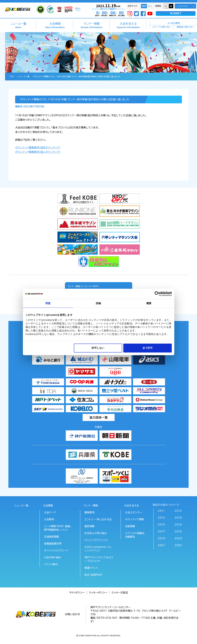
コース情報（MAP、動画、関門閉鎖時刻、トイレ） (58, 528)
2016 (178, 525)
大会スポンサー (133, 512)
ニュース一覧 (18, 25)
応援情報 (130, 526)
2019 (162, 538)
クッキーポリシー (98, 593)
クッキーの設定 (120, 593)
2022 (178, 545)
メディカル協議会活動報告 (135, 535)
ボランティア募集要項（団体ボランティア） (38, 148)
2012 (178, 511)
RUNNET (176, 13)
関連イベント (91, 568)
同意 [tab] (48, 303)
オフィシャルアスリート (56, 550)
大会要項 (49, 519)
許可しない (98, 348)
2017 (161, 531)
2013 (161, 518)
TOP (12, 76)
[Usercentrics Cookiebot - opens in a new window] (157, 294)
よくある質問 (174, 23)
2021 (161, 545)
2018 (178, 531)
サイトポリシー (77, 593)
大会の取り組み (53, 557)
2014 (178, 518)
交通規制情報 (51, 537)
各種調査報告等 (53, 544)
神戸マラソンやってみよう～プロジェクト (99, 559)
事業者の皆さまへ (185, 27)
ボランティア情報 (134, 519)
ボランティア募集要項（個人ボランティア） (38, 152)
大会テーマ (50, 512)
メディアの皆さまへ (162, 27)
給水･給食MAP (93, 575)
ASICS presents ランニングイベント (98, 549)
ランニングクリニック (96, 540)
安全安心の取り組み (96, 533)
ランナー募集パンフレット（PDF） (83, 286)
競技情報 (89, 526)
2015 (162, 525)
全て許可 (148, 348)
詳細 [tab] (98, 303)
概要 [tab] (149, 303)
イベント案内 (51, 564)
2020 (178, 538)
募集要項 (89, 512)
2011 (161, 511)
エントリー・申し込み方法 (98, 519)
